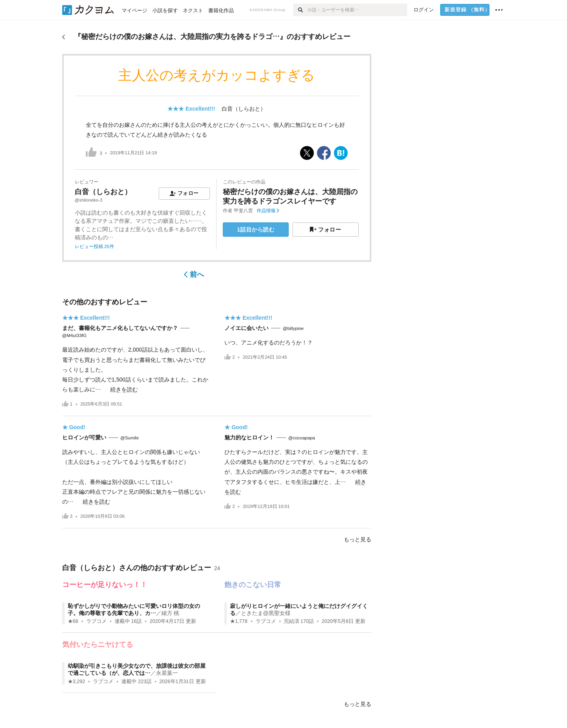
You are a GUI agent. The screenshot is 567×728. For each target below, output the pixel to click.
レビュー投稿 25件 (94, 246)
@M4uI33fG (74, 335)
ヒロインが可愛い (84, 437)
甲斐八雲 (243, 211)
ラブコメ (96, 621)
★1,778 (239, 621)
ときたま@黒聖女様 (266, 613)
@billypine (293, 328)
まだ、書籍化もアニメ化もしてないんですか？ (120, 328)
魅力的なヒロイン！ (249, 437)
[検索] (300, 10)
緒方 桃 (170, 613)
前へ (194, 274)
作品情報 (268, 211)
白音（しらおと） (244, 109)
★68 (73, 621)
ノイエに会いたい (246, 328)
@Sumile (130, 438)
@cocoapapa (302, 438)
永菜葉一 (167, 673)
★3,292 (77, 682)
